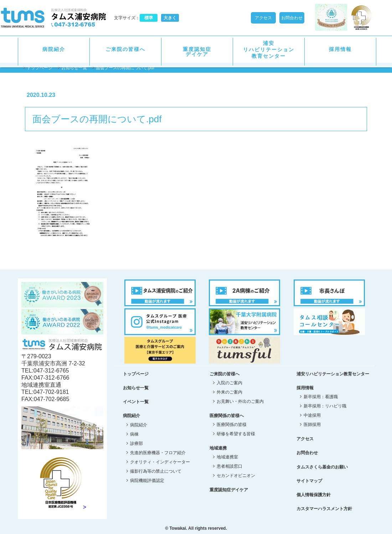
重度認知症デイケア (197, 52)
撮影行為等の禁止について (156, 471)
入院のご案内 (229, 383)
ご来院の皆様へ (125, 49)
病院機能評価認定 (147, 481)
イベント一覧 (136, 402)
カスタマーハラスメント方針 (324, 509)
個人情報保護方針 (314, 495)
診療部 (136, 443)
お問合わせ (292, 18)
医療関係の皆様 (232, 425)
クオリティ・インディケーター (160, 462)
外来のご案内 (229, 392)
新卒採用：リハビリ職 (325, 406)
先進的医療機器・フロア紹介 (158, 453)
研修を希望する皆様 (236, 434)
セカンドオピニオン (236, 476)
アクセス (263, 18)
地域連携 (218, 448)
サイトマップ (309, 481)
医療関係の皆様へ (227, 416)
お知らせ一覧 (74, 68)
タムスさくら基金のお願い (322, 467)
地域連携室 (227, 457)
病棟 (134, 434)
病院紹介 (54, 49)
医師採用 (312, 425)
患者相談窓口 (229, 466)
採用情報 (340, 49)
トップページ (40, 68)
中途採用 (312, 415)
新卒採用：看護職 (321, 397)
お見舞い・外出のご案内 (240, 401)
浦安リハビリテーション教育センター (269, 50)
